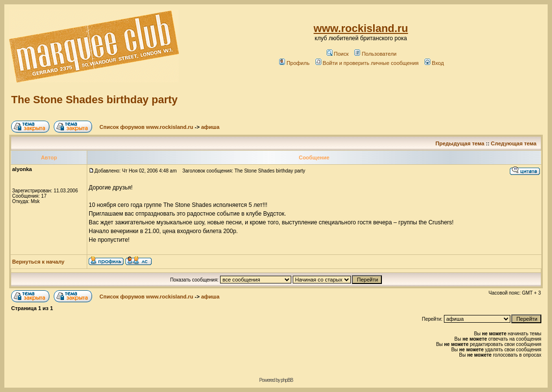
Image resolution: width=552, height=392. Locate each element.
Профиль (294, 63)
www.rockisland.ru (361, 28)
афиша (210, 127)
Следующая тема (514, 143)
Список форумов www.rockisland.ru (146, 127)
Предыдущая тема (460, 143)
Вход (434, 63)
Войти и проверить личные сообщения (367, 63)
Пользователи (375, 54)
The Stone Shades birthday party (95, 100)
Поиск (338, 54)
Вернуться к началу (38, 262)
